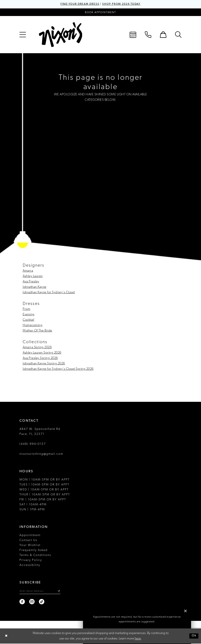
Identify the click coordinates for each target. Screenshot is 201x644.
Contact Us (28, 541)
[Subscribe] (61, 592)
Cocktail (28, 320)
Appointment (30, 536)
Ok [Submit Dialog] (194, 636)
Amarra (28, 271)
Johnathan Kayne (35, 287)
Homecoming (33, 326)
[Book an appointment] (100, 12)
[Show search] (178, 35)
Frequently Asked (33, 550)
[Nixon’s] (61, 35)
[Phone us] (148, 35)
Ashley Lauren (33, 276)
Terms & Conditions (35, 555)
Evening (29, 315)
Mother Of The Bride (37, 331)
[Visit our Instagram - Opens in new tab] (32, 602)
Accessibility (30, 565)
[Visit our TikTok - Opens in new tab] (42, 602)
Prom (26, 309)
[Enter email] (41, 592)
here (138, 639)
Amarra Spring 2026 (37, 348)
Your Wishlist (30, 545)
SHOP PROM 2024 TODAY (123, 4)
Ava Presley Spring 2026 (40, 358)
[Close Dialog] (6, 636)
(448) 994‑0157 (33, 444)
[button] (23, 35)
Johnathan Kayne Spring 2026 (44, 364)
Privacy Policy (31, 560)
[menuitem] (23, 35)
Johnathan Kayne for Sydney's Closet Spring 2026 (58, 369)
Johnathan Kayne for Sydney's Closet (49, 293)
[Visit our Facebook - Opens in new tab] (22, 602)
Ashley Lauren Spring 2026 (42, 353)
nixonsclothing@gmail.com (41, 454)
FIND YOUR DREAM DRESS (78, 4)
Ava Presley (31, 282)
